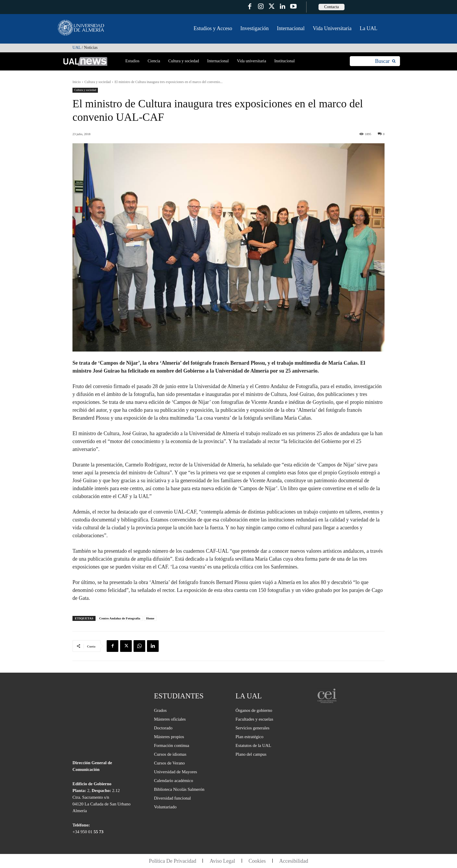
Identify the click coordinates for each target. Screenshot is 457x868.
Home (150, 618)
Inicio (77, 82)
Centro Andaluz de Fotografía (120, 618)
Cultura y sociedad (98, 82)
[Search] (385, 61)
